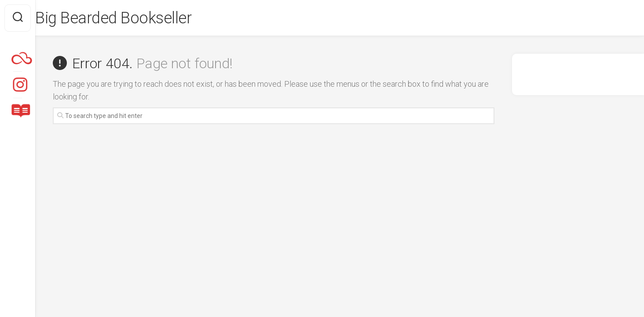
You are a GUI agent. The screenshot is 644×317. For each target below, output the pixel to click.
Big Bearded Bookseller (131, 18)
